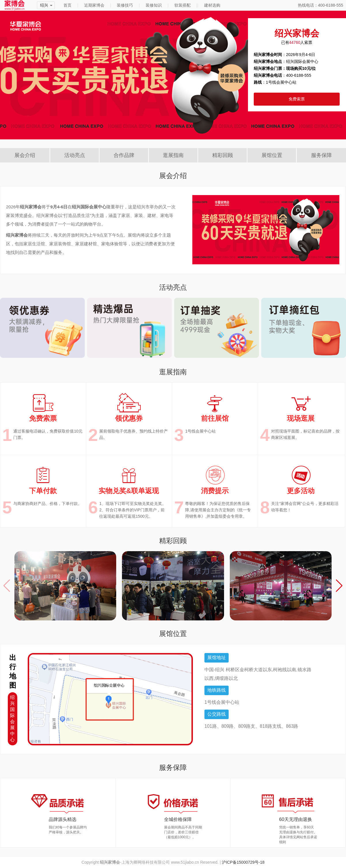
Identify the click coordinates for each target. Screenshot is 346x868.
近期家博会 (94, 5)
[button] (339, 586)
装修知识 (154, 5)
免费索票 (297, 99)
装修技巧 (125, 5)
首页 (67, 5)
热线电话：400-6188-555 (320, 5)
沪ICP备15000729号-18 (243, 862)
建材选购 (212, 5)
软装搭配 (183, 5)
